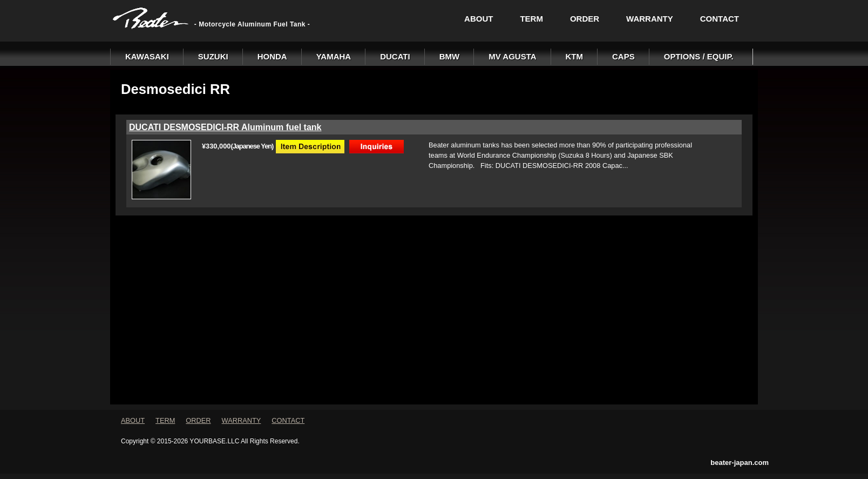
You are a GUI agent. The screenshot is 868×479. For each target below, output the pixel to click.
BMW (450, 57)
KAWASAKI (147, 57)
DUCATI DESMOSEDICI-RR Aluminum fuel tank (225, 127)
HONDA (272, 57)
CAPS (623, 56)
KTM (575, 57)
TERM (531, 19)
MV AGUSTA (512, 57)
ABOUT (479, 19)
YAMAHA (334, 57)
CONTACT (720, 19)
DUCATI (395, 57)
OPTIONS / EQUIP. (699, 56)
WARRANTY (650, 19)
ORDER (585, 19)
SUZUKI (213, 57)
